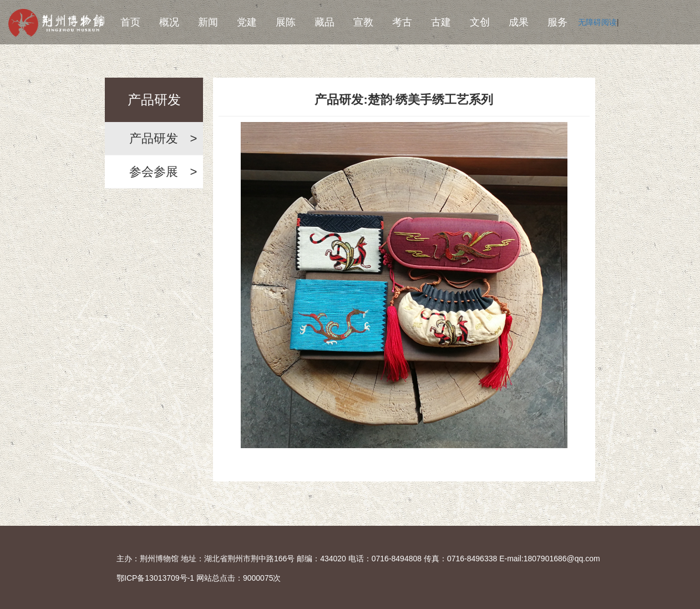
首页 (130, 22)
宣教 (363, 22)
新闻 (208, 22)
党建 (247, 22)
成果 (519, 22)
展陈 (286, 22)
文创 (480, 22)
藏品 (324, 22)
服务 (557, 22)
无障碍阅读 (597, 22)
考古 (402, 22)
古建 (441, 22)
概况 (169, 22)
